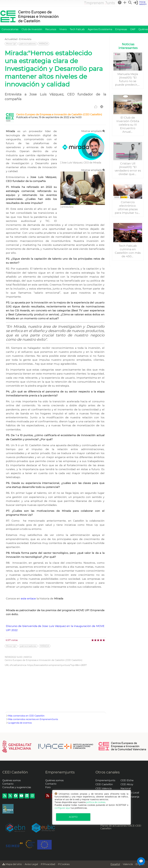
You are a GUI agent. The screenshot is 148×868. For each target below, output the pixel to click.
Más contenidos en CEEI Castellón (26, 716)
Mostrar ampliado (93, 131)
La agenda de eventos (20, 723)
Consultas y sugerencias (17, 787)
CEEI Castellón (15, 772)
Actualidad (11, 39)
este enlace (29, 598)
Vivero (63, 29)
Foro (48, 787)
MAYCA (28, 657)
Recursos (51, 29)
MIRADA (43, 44)
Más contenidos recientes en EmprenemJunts (33, 719)
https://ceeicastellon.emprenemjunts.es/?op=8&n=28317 (57, 665)
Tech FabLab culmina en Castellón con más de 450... (128, 251)
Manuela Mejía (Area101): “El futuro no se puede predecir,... (128, 79)
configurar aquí (62, 808)
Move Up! (11, 44)
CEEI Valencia (104, 788)
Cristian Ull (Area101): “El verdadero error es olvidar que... (128, 169)
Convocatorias (10, 29)
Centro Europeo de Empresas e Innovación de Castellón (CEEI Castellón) (59, 115)
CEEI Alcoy (127, 784)
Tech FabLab (77, 29)
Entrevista (25, 39)
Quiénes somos (12, 780)
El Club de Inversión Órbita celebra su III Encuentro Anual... (128, 125)
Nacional (126, 788)
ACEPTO (73, 817)
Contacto (8, 784)
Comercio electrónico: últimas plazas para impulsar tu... (128, 207)
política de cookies (96, 802)
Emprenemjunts (60, 772)
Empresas (121, 29)
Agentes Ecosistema (100, 29)
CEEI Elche (127, 780)
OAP (133, 29)
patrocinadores (28, 44)
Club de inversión (32, 29)
